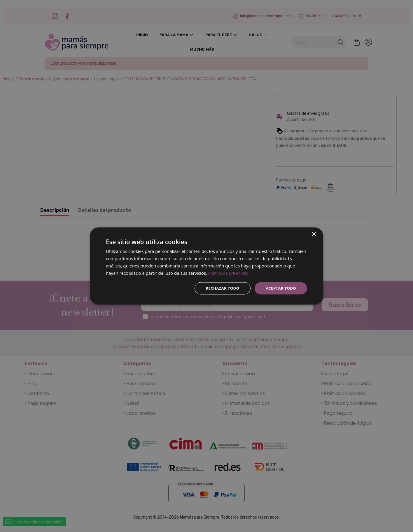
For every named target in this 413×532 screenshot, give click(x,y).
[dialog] (206, 266)
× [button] (314, 234)
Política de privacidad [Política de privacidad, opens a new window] (230, 272)
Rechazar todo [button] (219, 288)
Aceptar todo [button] (280, 288)
